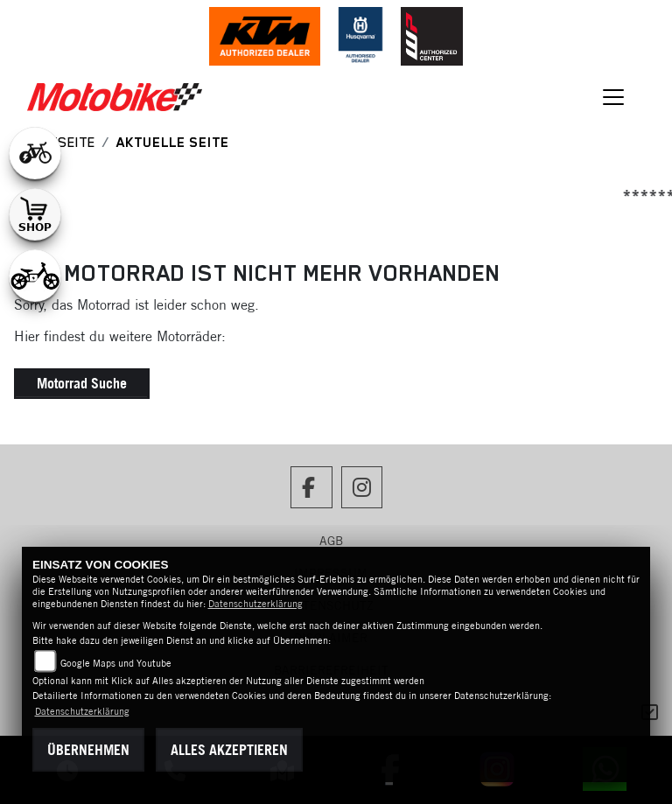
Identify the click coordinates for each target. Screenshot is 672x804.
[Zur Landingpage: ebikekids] (35, 276)
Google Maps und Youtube (116, 663)
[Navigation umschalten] (614, 97)
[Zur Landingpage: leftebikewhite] (35, 153)
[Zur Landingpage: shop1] (35, 214)
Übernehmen (88, 750)
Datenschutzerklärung (255, 604)
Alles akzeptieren (229, 750)
